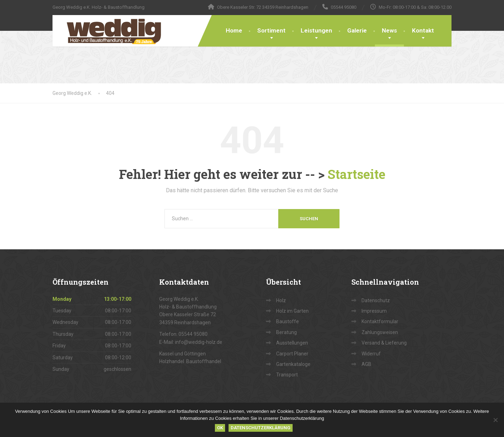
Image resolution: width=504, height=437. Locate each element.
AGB (366, 364)
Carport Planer (292, 354)
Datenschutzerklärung (261, 428)
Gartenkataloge (293, 364)
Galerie (357, 30)
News (389, 30)
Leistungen (316, 30)
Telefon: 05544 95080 (183, 334)
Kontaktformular (380, 321)
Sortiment (271, 30)
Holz (281, 300)
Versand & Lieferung (384, 343)
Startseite (356, 174)
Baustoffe (288, 321)
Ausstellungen (292, 343)
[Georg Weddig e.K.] (109, 31)
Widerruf (371, 354)
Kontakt (423, 30)
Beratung (286, 332)
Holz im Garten (292, 311)
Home (234, 30)
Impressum (374, 311)
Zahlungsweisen (380, 332)
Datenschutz (376, 300)
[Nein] (495, 420)
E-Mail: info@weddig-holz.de (191, 342)
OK (220, 428)
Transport (287, 375)
